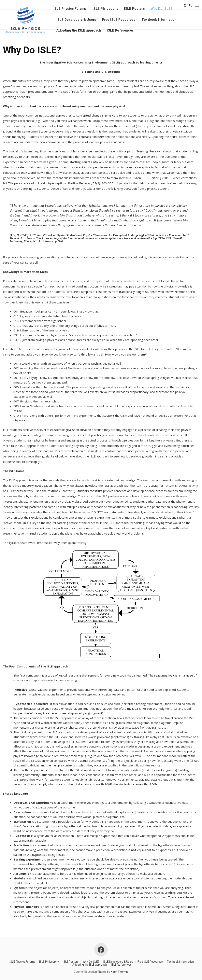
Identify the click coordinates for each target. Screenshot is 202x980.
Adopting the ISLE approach (79, 30)
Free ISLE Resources (119, 20)
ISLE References (120, 30)
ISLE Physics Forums (70, 8)
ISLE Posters (134, 8)
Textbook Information (159, 20)
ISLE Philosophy (106, 8)
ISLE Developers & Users (76, 20)
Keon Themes (120, 972)
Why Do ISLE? (162, 8)
